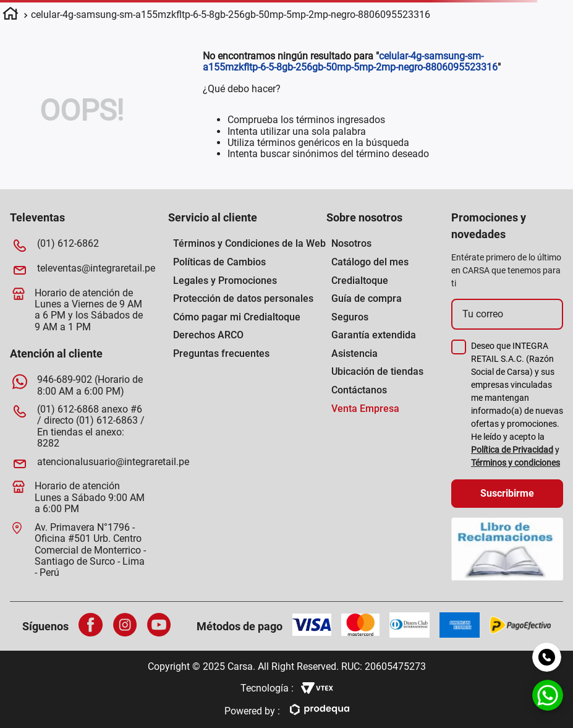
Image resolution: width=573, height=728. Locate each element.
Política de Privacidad (512, 450)
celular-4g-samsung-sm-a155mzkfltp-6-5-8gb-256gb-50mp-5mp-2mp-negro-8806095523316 (231, 15)
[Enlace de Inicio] (11, 15)
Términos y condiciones (516, 463)
